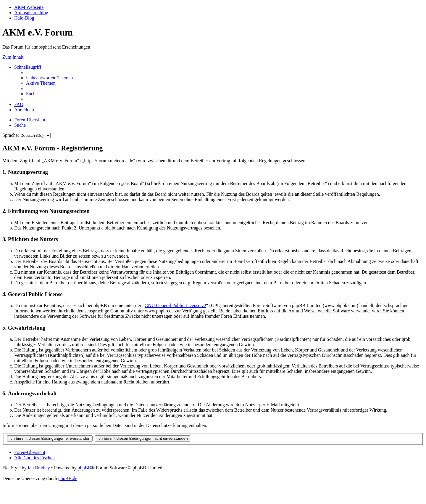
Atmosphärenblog (31, 13)
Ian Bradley (39, 468)
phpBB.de (68, 478)
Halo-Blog (24, 18)
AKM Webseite (29, 7)
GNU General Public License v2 (175, 305)
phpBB (84, 468)
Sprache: (11, 135)
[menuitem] (49, 78)
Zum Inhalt (13, 57)
